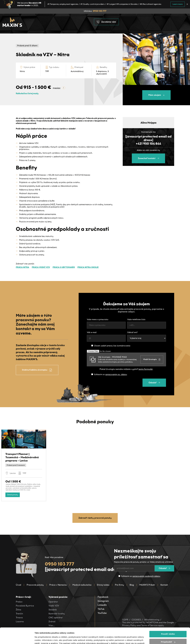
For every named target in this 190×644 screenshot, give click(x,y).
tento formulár (146, 369)
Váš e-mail (92, 332)
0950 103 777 (100, 11)
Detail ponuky (13, 495)
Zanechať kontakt (148, 158)
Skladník (53, 610)
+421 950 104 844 (148, 144)
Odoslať (154, 383)
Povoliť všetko (168, 619)
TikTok (101, 609)
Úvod (18, 585)
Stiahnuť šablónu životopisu (37, 370)
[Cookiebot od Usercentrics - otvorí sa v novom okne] (17, 639)
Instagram (103, 601)
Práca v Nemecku (58, 585)
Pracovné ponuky (35, 585)
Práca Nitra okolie (88, 267)
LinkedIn (102, 605)
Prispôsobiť (168, 627)
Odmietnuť (168, 635)
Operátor (53, 602)
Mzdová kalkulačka (82, 585)
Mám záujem (156, 95)
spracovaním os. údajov (116, 374)
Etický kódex (103, 585)
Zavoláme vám (106, 22)
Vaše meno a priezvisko (98, 319)
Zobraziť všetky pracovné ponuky (95, 518)
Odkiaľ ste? (132, 332)
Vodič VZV (54, 606)
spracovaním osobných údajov (146, 576)
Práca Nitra (22, 267)
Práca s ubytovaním (64, 267)
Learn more (178, 4)
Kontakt (164, 585)
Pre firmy (119, 585)
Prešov (19, 602)
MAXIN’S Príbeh (147, 585)
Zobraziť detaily (42, 639)
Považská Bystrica (25, 606)
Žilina (18, 610)
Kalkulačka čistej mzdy (27, 93)
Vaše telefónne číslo (136, 319)
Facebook (103, 597)
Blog (132, 585)
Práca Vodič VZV (41, 267)
